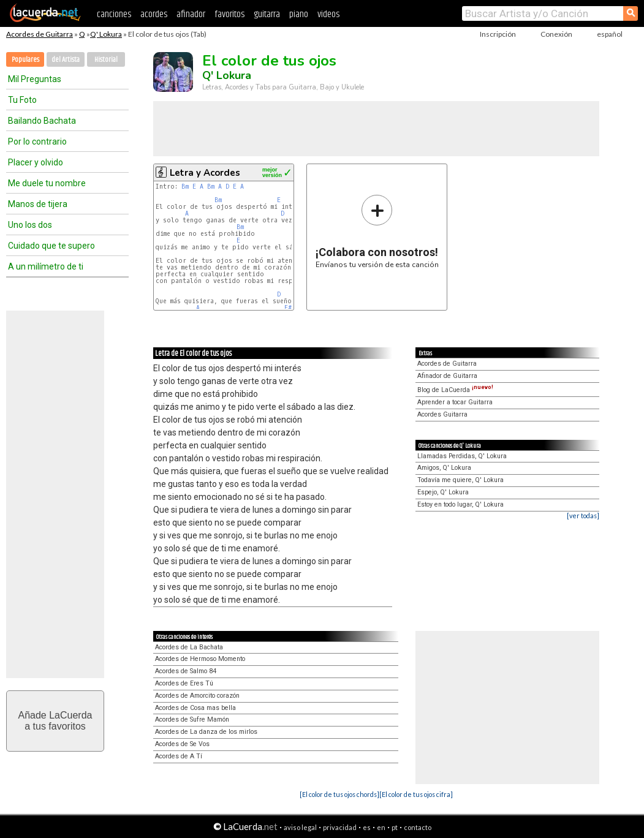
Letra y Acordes (205, 173)
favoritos (229, 14)
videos (328, 14)
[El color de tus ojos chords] (339, 794)
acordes (154, 14)
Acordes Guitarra (442, 414)
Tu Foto (22, 100)
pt (395, 827)
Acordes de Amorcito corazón (197, 696)
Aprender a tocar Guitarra (455, 402)
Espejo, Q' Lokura (443, 492)
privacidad (340, 827)
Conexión (556, 34)
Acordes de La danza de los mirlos (206, 732)
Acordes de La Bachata (189, 647)
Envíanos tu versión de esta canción (377, 231)
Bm (185, 187)
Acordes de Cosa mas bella (195, 708)
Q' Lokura (106, 34)
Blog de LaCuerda (455, 390)
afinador (191, 14)
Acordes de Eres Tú (184, 683)
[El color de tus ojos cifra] (416, 794)
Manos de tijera (38, 204)
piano (299, 14)
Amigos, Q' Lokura (444, 468)
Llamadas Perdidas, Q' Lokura (462, 456)
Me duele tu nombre (47, 183)
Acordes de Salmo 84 (186, 671)
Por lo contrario (37, 142)
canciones (114, 14)
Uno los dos (30, 225)
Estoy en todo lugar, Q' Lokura (460, 504)
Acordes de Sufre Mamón (192, 719)
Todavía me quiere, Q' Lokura (460, 480)
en (381, 827)
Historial (106, 60)
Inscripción (498, 34)
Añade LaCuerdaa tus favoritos (55, 721)
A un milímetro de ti (46, 266)
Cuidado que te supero (51, 246)
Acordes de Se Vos (182, 744)
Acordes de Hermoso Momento (200, 659)
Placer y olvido (36, 162)
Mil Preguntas (35, 79)
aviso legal (300, 827)
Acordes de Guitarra (40, 34)
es (367, 827)
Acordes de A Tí (179, 756)
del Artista (66, 60)
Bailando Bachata (42, 121)
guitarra (267, 14)
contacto (418, 827)
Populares (25, 60)
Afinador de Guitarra (447, 376)
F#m (290, 308)
